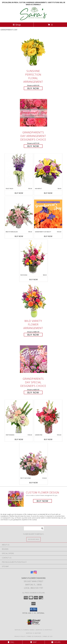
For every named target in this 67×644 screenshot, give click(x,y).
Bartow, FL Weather (33, 633)
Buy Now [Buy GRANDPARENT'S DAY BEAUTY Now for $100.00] (48, 236)
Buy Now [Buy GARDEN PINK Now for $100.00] (48, 439)
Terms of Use (48, 636)
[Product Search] (34, 528)
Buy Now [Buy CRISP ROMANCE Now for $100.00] (19, 439)
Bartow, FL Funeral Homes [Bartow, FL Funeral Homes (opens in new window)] (25, 630)
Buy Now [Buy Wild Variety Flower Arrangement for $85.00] (33, 335)
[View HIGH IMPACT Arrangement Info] (48, 170)
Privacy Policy (20, 636)
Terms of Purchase (34, 636)
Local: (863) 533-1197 (33, 588)
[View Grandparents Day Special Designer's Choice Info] (33, 359)
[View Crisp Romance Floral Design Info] (19, 417)
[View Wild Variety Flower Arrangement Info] (33, 301)
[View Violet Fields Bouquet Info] (19, 171)
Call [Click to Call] (11, 642)
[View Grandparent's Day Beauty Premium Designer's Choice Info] (48, 214)
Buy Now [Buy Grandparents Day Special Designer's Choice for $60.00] (33, 392)
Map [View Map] (33, 642)
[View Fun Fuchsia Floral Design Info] (33, 257)
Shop (17, 25)
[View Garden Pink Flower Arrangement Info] (48, 417)
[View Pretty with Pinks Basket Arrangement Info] (33, 460)
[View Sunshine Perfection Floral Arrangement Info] (33, 51)
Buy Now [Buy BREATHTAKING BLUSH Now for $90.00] (19, 236)
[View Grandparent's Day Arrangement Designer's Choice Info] (33, 113)
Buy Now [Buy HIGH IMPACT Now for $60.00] (48, 193)
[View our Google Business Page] (32, 573)
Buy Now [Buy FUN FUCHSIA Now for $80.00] (33, 279)
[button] (34, 610)
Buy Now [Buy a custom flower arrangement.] (42, 501)
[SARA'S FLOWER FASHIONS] (34, 20)
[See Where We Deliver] (33, 539)
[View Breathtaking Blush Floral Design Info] (19, 214)
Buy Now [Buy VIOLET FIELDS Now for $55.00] (19, 193)
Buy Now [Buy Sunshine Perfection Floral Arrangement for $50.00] (33, 88)
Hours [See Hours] (56, 642)
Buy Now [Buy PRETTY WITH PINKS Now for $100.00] (33, 483)
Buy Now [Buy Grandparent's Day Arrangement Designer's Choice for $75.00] (33, 146)
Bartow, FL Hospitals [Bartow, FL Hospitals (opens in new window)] (44, 630)
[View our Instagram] (35, 573)
